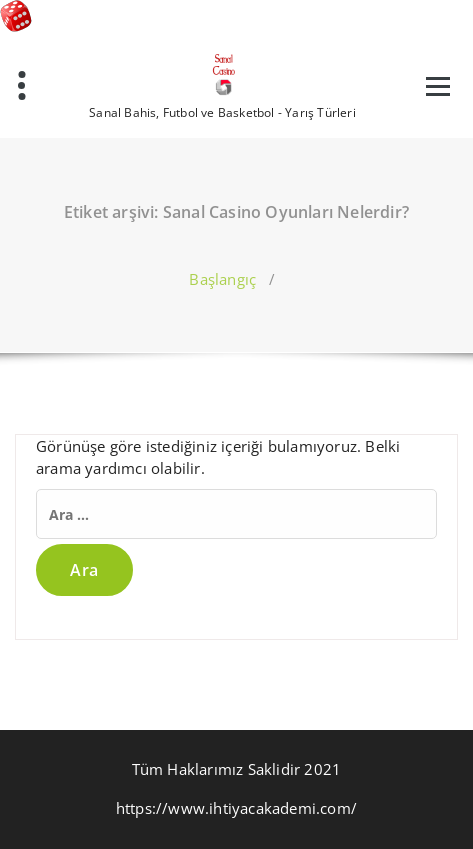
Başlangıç (222, 279)
